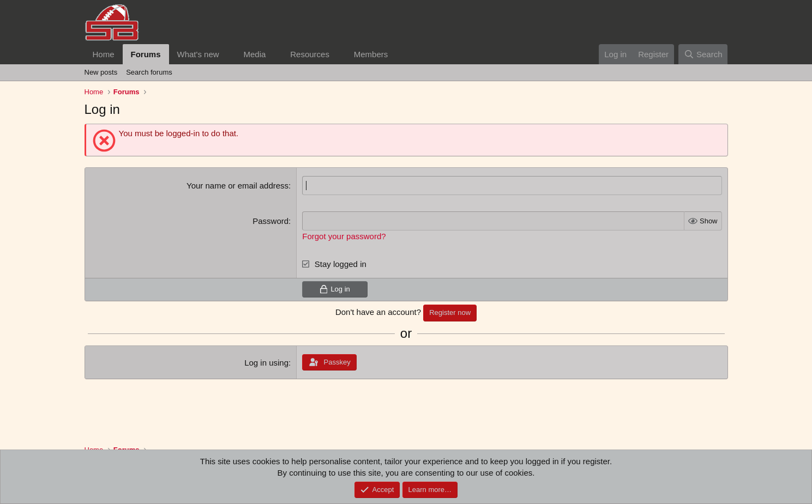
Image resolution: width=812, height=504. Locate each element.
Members (371, 54)
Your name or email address (237, 186)
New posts (101, 72)
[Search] (703, 54)
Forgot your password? (344, 236)
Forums (146, 54)
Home (104, 54)
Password (270, 221)
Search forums (149, 72)
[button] (227, 54)
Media (254, 54)
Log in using (266, 363)
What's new (198, 54)
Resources (310, 54)
